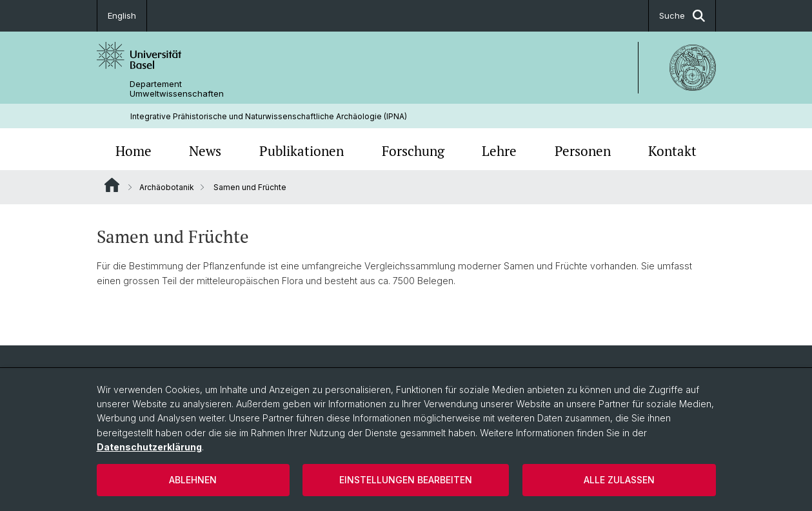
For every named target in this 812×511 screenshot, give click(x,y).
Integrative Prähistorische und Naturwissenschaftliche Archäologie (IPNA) (269, 116)
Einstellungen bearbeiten (406, 480)
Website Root (112, 185)
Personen (583, 151)
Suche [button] (682, 16)
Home (134, 151)
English (122, 15)
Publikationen (302, 151)
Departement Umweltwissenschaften (177, 89)
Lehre (499, 151)
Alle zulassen (619, 480)
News (205, 151)
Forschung (413, 151)
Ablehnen (193, 480)
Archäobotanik (167, 187)
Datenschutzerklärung (149, 447)
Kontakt (672, 151)
